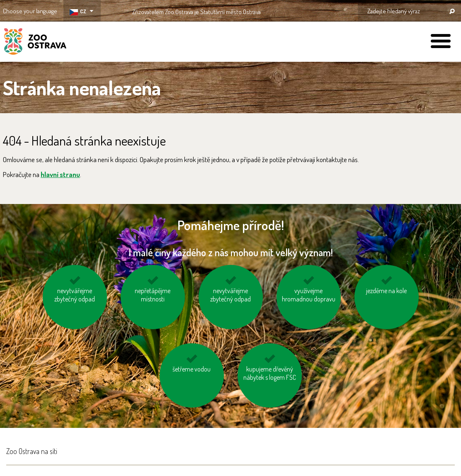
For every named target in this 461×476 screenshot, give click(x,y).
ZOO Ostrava (35, 43)
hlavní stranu (60, 174)
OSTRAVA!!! (297, 10)
